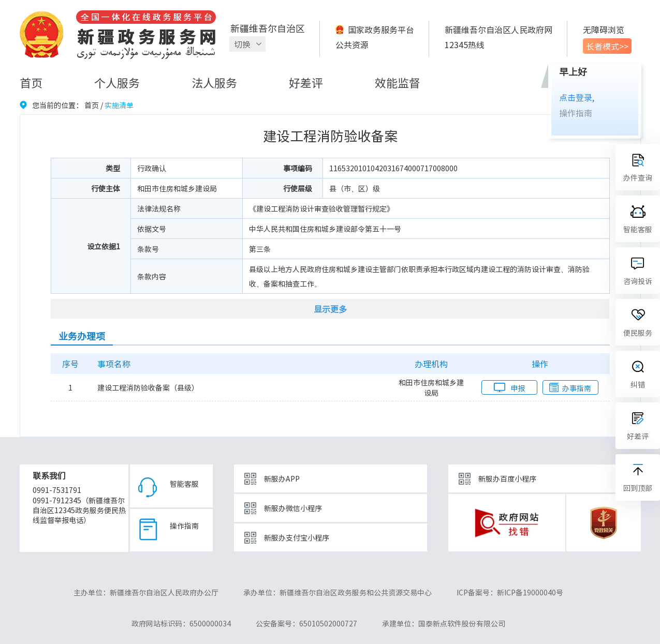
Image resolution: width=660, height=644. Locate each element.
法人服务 (214, 83)
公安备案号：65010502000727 (306, 623)
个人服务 (117, 83)
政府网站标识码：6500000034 (181, 623)
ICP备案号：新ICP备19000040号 (510, 592)
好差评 (306, 83)
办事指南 (577, 388)
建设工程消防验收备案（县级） (148, 387)
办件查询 (638, 177)
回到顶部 (638, 488)
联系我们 (49, 475)
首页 (31, 83)
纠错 (638, 384)
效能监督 (398, 83)
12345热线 (465, 44)
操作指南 (576, 113)
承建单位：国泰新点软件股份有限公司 (444, 623)
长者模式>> (607, 46)
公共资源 (352, 44)
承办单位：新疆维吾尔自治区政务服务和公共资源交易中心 (338, 592)
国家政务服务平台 (381, 29)
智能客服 (184, 484)
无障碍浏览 (604, 29)
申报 (518, 388)
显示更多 (330, 309)
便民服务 (638, 333)
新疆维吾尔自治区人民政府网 (498, 29)
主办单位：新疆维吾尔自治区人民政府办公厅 (146, 592)
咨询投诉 (638, 281)
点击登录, (577, 97)
